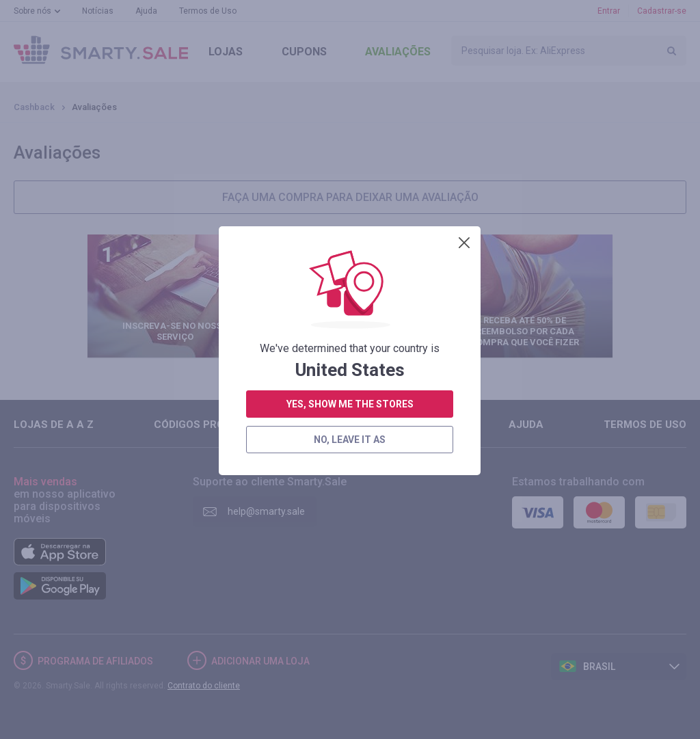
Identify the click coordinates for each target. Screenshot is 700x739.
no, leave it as (350, 362)
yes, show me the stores (350, 327)
